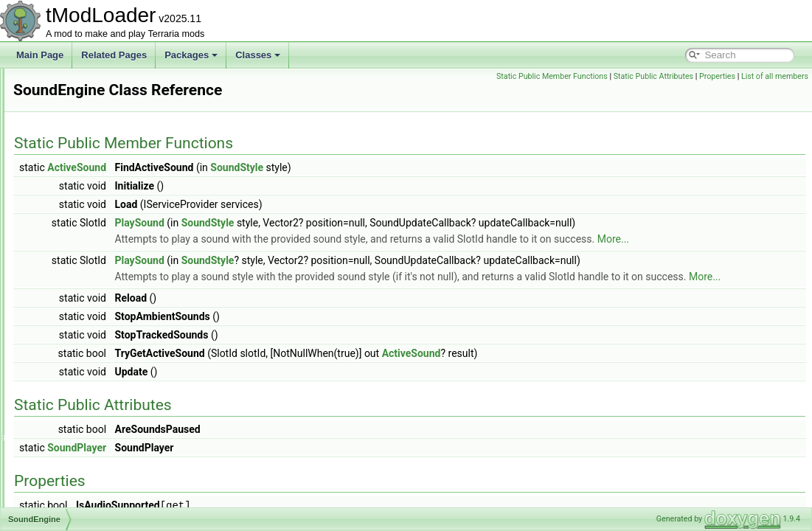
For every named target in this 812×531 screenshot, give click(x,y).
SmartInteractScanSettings (101, 100)
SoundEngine (75, 295)
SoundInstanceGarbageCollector (113, 327)
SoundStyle (71, 376)
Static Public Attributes (722, 76)
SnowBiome (72, 165)
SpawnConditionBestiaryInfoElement (121, 409)
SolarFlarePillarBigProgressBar (110, 246)
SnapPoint (69, 149)
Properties (787, 76)
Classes (258, 55)
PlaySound (324, 223)
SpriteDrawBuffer (82, 490)
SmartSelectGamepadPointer (106, 133)
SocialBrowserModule (91, 214)
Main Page (40, 55)
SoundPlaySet (77, 360)
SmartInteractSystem (90, 117)
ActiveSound (261, 167)
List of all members (775, 93)
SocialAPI (68, 181)
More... (315, 255)
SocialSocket (74, 230)
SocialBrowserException (96, 198)
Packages (191, 55)
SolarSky (66, 263)
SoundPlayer (74, 344)
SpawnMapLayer (82, 457)
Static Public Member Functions (621, 76)
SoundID (66, 311)
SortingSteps (74, 279)
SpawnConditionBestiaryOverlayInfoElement (136, 425)
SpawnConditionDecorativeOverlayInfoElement (141, 441)
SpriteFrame (73, 506)
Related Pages (114, 55)
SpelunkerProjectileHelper (100, 473)
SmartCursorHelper (87, 84)
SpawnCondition (81, 392)
